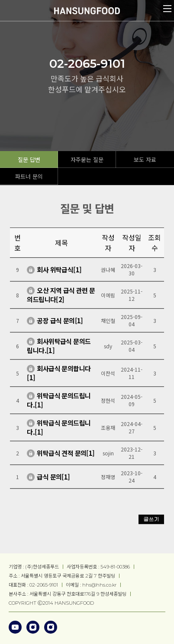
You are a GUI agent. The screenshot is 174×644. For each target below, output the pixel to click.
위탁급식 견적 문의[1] (66, 456)
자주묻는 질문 (87, 159)
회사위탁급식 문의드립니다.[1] (59, 349)
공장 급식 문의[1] (60, 323)
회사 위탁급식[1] (59, 272)
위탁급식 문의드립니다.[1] (59, 403)
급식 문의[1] (53, 479)
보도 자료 (145, 159)
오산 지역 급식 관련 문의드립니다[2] (61, 298)
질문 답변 (29, 159)
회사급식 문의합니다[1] (59, 376)
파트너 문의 (29, 176)
